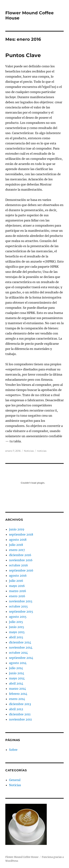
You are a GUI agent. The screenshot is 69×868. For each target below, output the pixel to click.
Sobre (13, 750)
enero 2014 (17, 699)
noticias (42, 451)
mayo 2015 (17, 632)
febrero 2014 (18, 694)
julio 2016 (16, 581)
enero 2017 (17, 550)
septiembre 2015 (21, 612)
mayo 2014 (17, 678)
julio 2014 (16, 668)
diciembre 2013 (20, 704)
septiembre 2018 (21, 534)
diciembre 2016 (20, 555)
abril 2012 (16, 709)
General (15, 780)
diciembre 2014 (20, 642)
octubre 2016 (18, 565)
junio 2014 (17, 673)
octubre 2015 (18, 606)
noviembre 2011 (20, 719)
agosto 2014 (18, 663)
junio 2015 (17, 627)
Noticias (29, 451)
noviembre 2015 (21, 601)
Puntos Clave (23, 55)
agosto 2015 (18, 617)
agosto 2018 (18, 540)
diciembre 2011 (20, 714)
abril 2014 (16, 683)
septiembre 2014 (21, 658)
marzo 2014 (17, 689)
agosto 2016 (18, 576)
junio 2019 (17, 529)
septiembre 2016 (21, 570)
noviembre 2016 (21, 560)
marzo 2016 (18, 591)
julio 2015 (16, 622)
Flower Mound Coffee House (22, 857)
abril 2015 (16, 637)
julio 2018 (16, 545)
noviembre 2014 (21, 647)
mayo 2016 (17, 586)
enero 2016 (17, 596)
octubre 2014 (18, 653)
